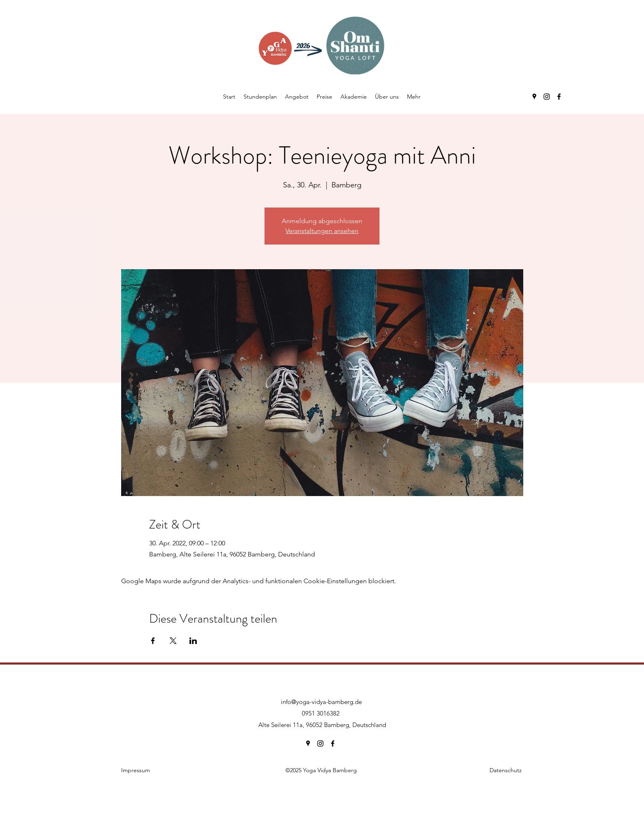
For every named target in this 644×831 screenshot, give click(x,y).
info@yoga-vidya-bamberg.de (321, 702)
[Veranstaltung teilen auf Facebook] (153, 641)
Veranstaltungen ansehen (322, 231)
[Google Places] (534, 97)
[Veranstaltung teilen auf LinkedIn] (193, 641)
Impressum (136, 770)
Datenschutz (506, 770)
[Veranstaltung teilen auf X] (173, 641)
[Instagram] (547, 97)
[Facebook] (559, 97)
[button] (297, 97)
